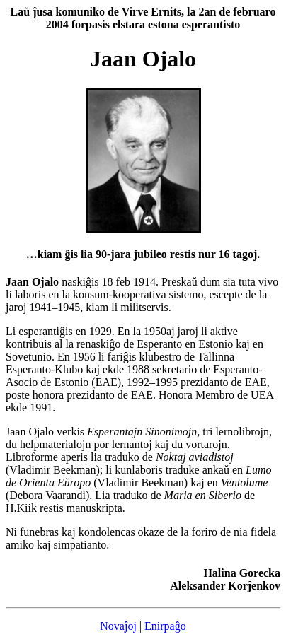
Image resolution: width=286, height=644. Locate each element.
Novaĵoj (118, 626)
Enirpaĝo (165, 626)
